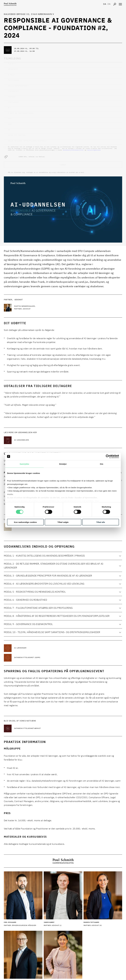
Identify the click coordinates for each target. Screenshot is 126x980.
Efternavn (13, 69)
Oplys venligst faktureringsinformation (28, 141)
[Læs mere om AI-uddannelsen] (35, 440)
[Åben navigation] (120, 4)
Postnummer (14, 102)
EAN (10, 124)
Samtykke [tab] (24, 464)
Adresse (12, 97)
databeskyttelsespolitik (73, 150)
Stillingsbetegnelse (18, 86)
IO (9, 130)
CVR (10, 119)
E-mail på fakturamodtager (21, 113)
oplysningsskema (94, 150)
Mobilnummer (14, 80)
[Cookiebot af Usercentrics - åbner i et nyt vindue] (108, 456)
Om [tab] (102, 464)
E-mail (12, 75)
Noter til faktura (17, 135)
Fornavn (12, 64)
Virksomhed (14, 91)
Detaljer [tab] (63, 464)
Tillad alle (101, 522)
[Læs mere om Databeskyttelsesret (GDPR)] (35, 658)
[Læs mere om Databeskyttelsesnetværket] (35, 728)
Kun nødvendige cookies (25, 522)
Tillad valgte (63, 522)
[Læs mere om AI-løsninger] (35, 648)
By (10, 108)
